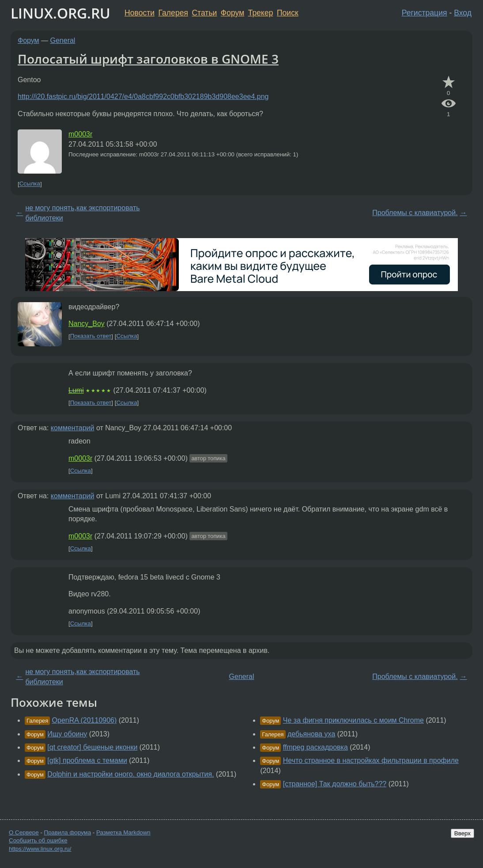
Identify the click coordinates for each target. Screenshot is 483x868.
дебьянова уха (311, 734)
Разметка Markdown (123, 832)
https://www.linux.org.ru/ (40, 849)
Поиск (288, 13)
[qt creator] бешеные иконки (92, 747)
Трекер (261, 13)
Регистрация (425, 13)
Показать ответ (91, 336)
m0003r (80, 134)
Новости (140, 13)
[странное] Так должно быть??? (335, 784)
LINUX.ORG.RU (60, 13)
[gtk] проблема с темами (87, 760)
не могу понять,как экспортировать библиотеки (82, 213)
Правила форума (68, 832)
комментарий (73, 428)
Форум (232, 13)
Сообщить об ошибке (38, 840)
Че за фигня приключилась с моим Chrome (353, 720)
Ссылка (30, 184)
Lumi (76, 390)
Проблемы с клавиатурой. (415, 213)
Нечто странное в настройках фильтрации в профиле (371, 760)
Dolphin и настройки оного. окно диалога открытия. (130, 774)
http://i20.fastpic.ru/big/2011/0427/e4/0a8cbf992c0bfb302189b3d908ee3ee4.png (143, 97)
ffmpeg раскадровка (315, 747)
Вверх (462, 833)
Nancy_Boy (87, 324)
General (63, 40)
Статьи (204, 13)
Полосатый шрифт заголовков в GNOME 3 (148, 59)
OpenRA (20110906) (85, 720)
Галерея (173, 13)
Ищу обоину (67, 734)
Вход (463, 13)
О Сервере (24, 832)
